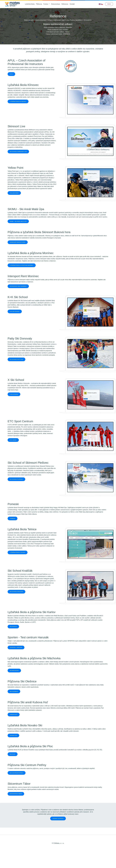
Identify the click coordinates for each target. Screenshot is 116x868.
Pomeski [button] (13, 519)
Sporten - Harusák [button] (16, 647)
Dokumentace (56, 4)
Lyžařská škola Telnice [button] (18, 552)
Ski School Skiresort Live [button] (18, 152)
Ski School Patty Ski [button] (16, 359)
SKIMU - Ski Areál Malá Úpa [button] (18, 221)
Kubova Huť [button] (14, 714)
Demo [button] (109, 4)
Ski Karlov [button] (13, 627)
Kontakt (72, 4)
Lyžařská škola (30, 4)
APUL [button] (11, 74)
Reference (65, 4)
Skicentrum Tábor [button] (16, 794)
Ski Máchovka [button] (14, 671)
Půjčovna (39, 4)
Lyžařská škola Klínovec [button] (18, 102)
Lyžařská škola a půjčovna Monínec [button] (22, 265)
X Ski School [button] (14, 394)
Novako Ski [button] (13, 735)
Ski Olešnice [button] (14, 691)
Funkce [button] (46, 4)
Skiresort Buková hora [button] (18, 242)
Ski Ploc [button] (13, 754)
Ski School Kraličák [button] (16, 592)
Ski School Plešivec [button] (16, 479)
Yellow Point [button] (14, 193)
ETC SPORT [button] (13, 440)
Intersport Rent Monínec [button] (18, 286)
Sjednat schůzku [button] (58, 818)
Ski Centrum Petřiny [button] (17, 773)
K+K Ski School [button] (15, 312)
